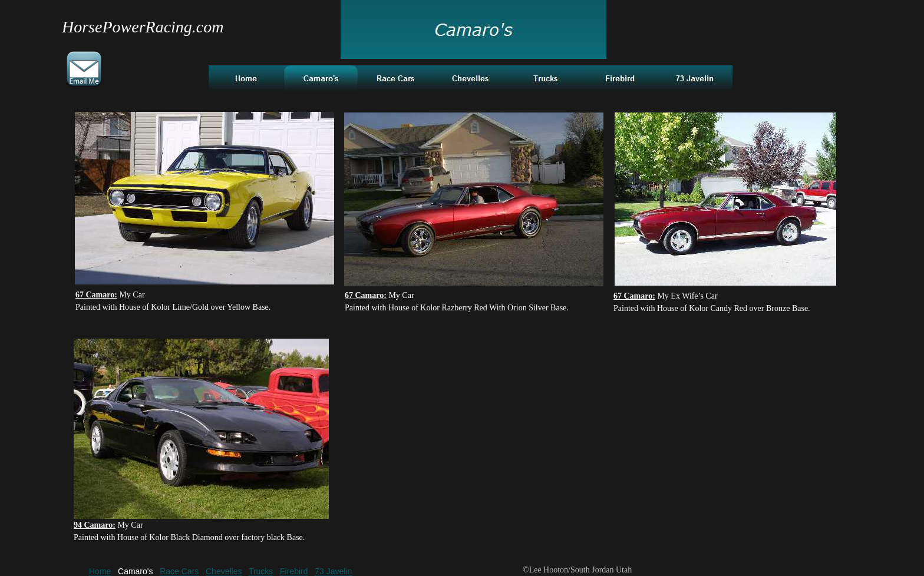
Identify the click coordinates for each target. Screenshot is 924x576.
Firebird (294, 571)
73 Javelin (333, 571)
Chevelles (224, 571)
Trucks (261, 571)
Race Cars (179, 571)
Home (100, 571)
